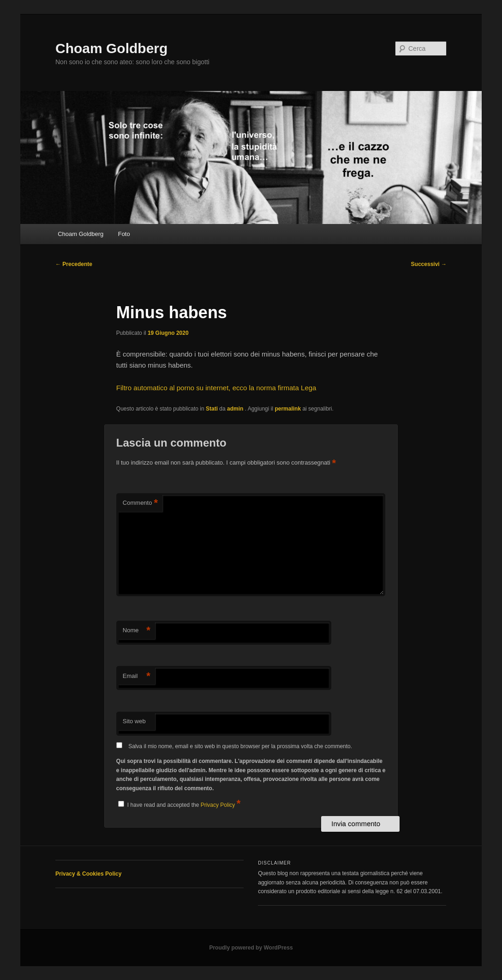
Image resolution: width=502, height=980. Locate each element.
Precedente (74, 264)
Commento (140, 503)
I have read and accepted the (179, 803)
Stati (212, 409)
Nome (137, 631)
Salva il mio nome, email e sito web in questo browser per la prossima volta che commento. (240, 746)
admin (236, 409)
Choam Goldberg (111, 48)
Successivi (429, 264)
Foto (124, 234)
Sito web (134, 721)
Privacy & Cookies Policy (88, 874)
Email (137, 676)
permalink (288, 409)
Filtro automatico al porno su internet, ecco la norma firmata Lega (216, 388)
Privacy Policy (219, 805)
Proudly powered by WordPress (251, 948)
